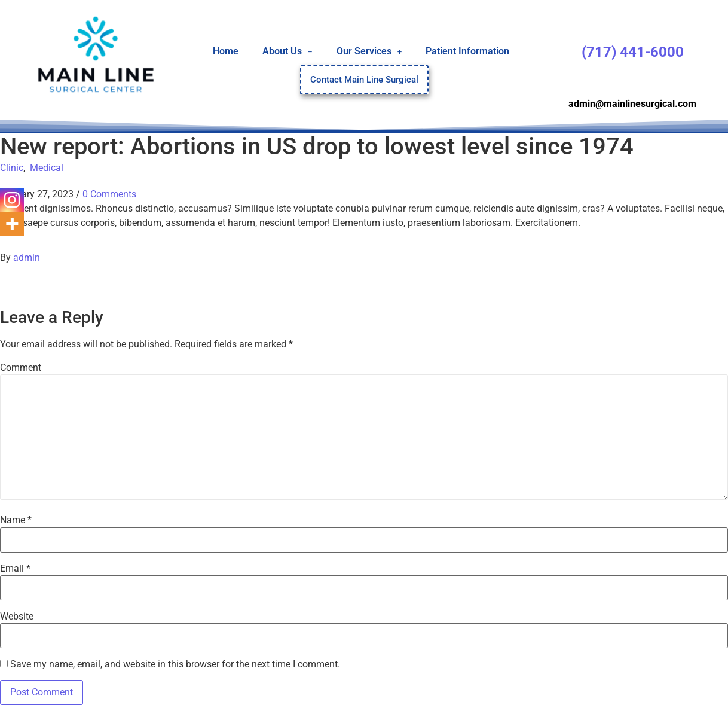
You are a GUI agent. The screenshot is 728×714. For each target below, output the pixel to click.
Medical (47, 168)
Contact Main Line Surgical (364, 80)
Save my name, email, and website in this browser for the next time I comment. (175, 664)
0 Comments (109, 194)
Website (17, 617)
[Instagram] (12, 200)
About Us (287, 51)
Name (16, 520)
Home (226, 51)
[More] (12, 224)
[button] (287, 51)
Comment (21, 368)
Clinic (12, 168)
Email (15, 569)
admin (27, 257)
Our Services (369, 51)
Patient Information (467, 51)
